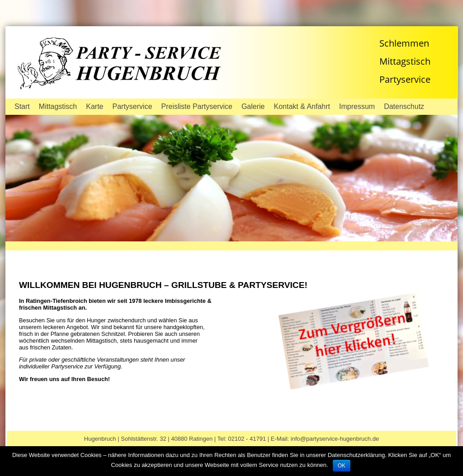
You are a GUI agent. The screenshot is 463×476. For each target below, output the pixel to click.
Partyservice (132, 106)
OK (342, 466)
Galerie (253, 106)
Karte (94, 106)
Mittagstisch (58, 106)
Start (22, 106)
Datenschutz (404, 106)
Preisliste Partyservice (197, 106)
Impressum (357, 106)
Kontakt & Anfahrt (302, 106)
